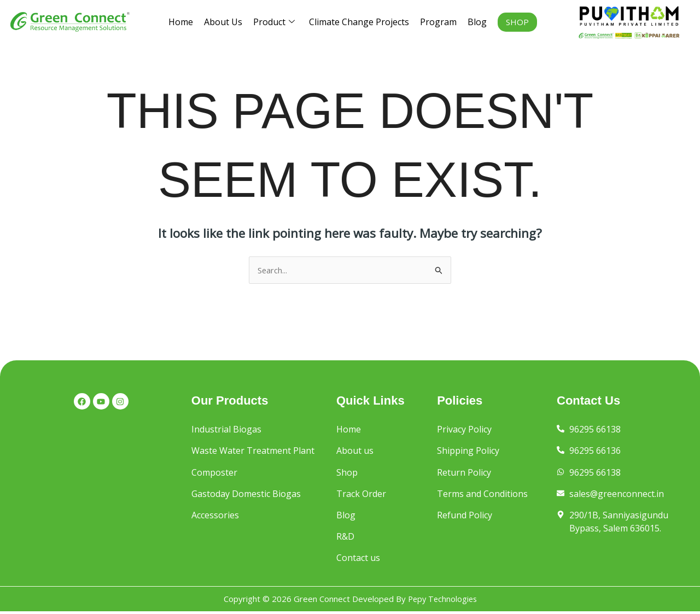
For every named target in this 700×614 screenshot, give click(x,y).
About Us (223, 22)
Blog (477, 22)
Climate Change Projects (359, 22)
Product (274, 22)
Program (438, 22)
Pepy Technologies (442, 601)
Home (181, 22)
